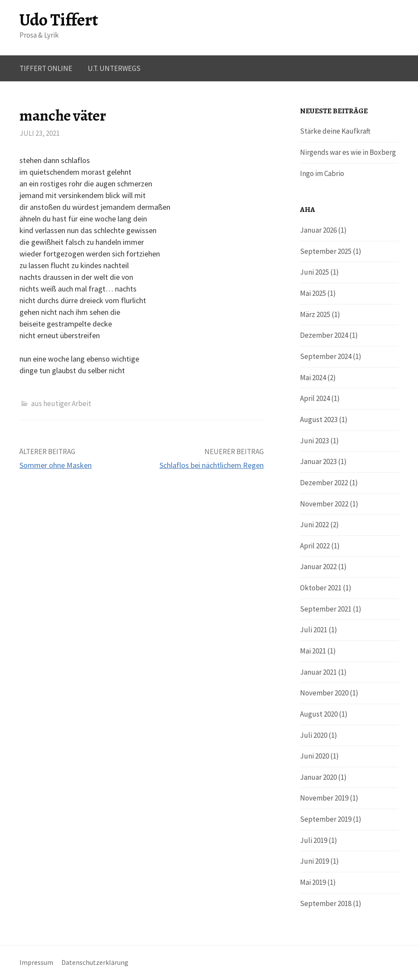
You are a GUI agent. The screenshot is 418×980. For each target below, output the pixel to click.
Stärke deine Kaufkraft (335, 131)
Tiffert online (46, 68)
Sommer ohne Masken (56, 465)
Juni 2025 (314, 272)
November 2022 (324, 504)
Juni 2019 (314, 861)
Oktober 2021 (321, 588)
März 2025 (315, 314)
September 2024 (326, 356)
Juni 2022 (314, 525)
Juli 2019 (314, 840)
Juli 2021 (314, 630)
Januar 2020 (318, 777)
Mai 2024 (313, 378)
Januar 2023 (318, 461)
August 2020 (319, 714)
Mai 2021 (313, 651)
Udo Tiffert (59, 20)
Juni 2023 (314, 441)
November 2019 (324, 798)
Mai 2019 (313, 882)
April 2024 (315, 398)
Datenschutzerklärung (95, 962)
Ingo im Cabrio (322, 173)
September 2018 (326, 903)
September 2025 (326, 251)
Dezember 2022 (324, 483)
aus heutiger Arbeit (61, 404)
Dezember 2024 (324, 335)
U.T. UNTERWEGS (114, 68)
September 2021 (326, 609)
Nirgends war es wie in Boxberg (348, 152)
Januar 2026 (318, 230)
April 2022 (315, 546)
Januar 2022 (318, 567)
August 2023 (319, 420)
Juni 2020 (314, 756)
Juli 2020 (314, 735)
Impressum (36, 962)
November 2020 (324, 693)
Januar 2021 (318, 672)
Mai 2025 (313, 293)
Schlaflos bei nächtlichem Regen (212, 465)
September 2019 (326, 819)
